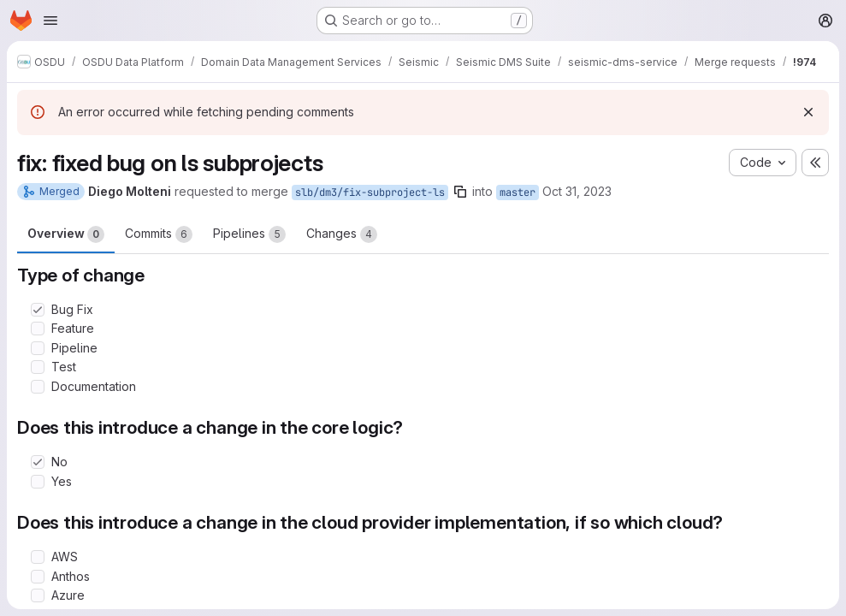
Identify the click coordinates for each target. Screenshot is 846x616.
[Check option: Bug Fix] (38, 310)
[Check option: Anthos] (38, 577)
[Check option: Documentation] (38, 387)
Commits (159, 234)
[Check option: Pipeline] (38, 348)
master (518, 192)
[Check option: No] (38, 462)
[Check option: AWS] (38, 557)
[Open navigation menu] (50, 21)
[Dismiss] (808, 112)
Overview (66, 234)
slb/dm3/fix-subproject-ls (370, 192)
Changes (342, 234)
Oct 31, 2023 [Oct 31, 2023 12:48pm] (577, 191)
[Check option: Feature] (38, 329)
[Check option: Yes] (38, 482)
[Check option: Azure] (38, 595)
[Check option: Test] (38, 367)
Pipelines (249, 234)
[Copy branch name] (460, 192)
